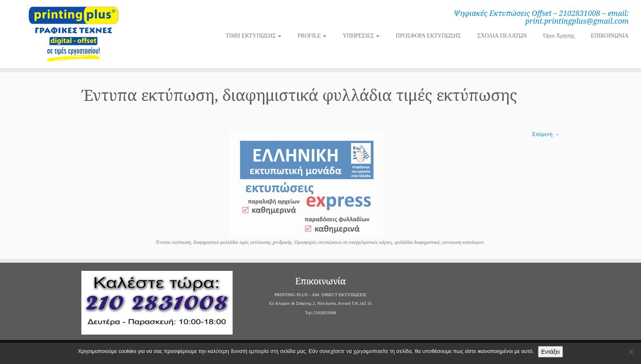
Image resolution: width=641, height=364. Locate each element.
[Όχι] (631, 352)
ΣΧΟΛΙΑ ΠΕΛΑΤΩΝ (502, 36)
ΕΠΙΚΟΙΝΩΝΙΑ (610, 36)
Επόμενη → (546, 134)
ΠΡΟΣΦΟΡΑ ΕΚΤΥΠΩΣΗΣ (428, 36)
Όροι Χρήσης (559, 36)
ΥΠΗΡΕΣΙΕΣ (361, 36)
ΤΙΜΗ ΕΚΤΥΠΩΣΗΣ (253, 36)
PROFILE (312, 36)
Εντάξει (550, 352)
